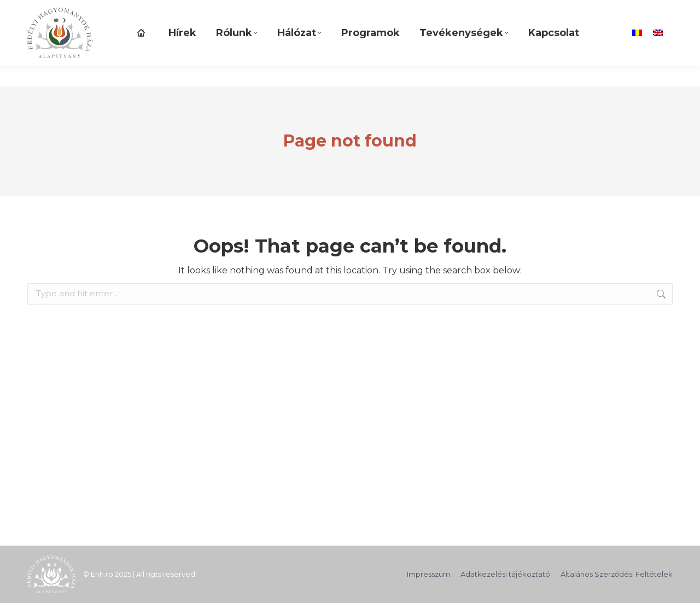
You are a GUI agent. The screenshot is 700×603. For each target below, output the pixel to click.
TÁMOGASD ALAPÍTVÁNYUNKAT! (94, 11)
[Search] (542, 10)
